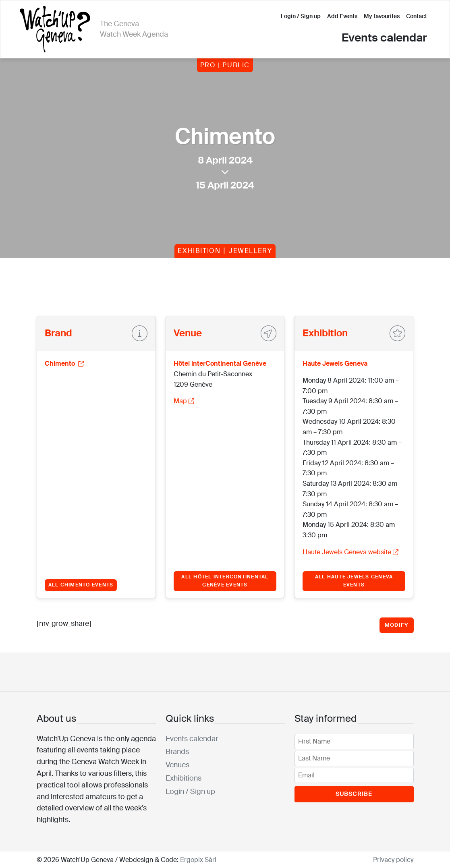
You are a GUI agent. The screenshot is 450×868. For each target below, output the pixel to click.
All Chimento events (81, 585)
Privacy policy (393, 860)
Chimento (64, 364)
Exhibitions (184, 778)
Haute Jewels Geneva (335, 364)
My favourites (382, 16)
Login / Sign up (301, 16)
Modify (397, 625)
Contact (417, 16)
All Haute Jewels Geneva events (354, 581)
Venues (177, 765)
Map (184, 401)
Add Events (342, 16)
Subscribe (354, 794)
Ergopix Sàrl (198, 860)
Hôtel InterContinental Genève (220, 364)
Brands (177, 752)
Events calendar (384, 38)
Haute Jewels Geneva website (350, 552)
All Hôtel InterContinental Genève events (225, 581)
